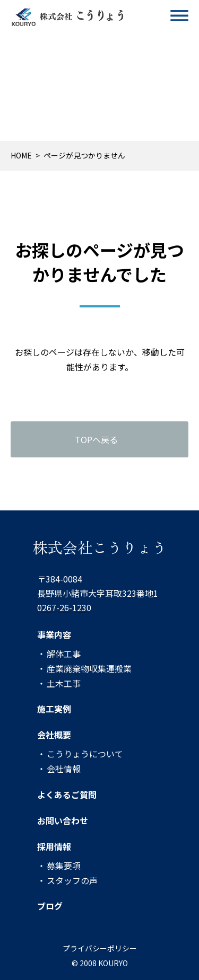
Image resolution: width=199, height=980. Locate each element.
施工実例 (54, 709)
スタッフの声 (72, 880)
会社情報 (64, 769)
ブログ (50, 906)
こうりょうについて (85, 754)
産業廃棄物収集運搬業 (89, 668)
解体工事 (64, 653)
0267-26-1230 (64, 607)
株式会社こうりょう (100, 547)
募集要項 (64, 865)
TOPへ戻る (96, 439)
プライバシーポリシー (100, 948)
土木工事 (64, 683)
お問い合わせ (63, 820)
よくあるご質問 (67, 794)
